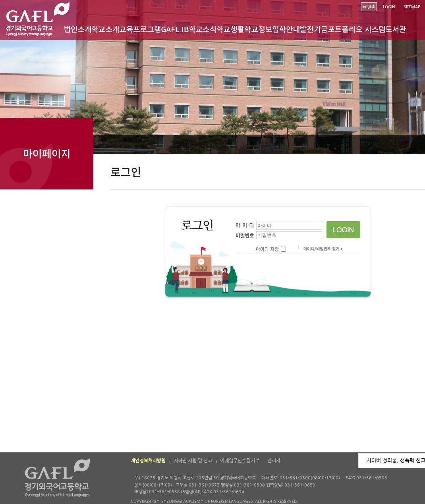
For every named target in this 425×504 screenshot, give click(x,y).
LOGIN (389, 7)
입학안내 (286, 29)
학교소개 (105, 29)
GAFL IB (175, 29)
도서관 (396, 29)
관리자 (274, 461)
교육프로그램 (140, 29)
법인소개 (78, 29)
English (369, 7)
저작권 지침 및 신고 (193, 461)
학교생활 (230, 29)
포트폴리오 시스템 (356, 29)
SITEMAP (412, 7)
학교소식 (203, 29)
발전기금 (314, 29)
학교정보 (258, 29)
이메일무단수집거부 (240, 461)
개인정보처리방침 (148, 461)
